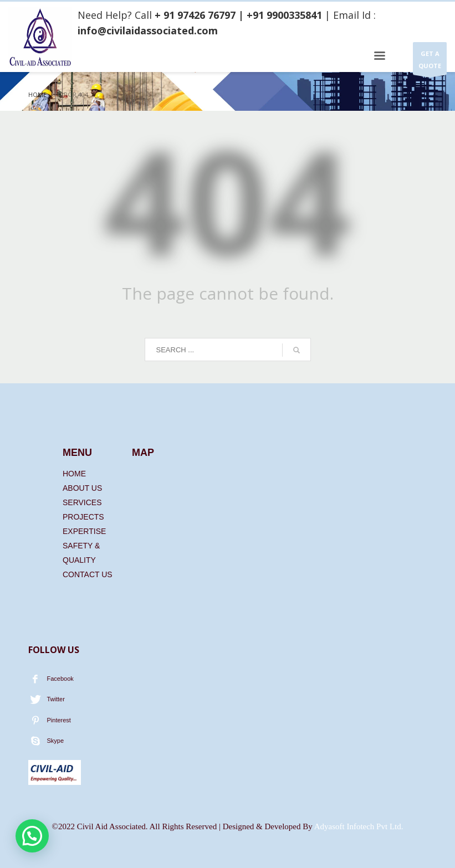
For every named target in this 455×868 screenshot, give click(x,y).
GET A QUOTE (430, 62)
